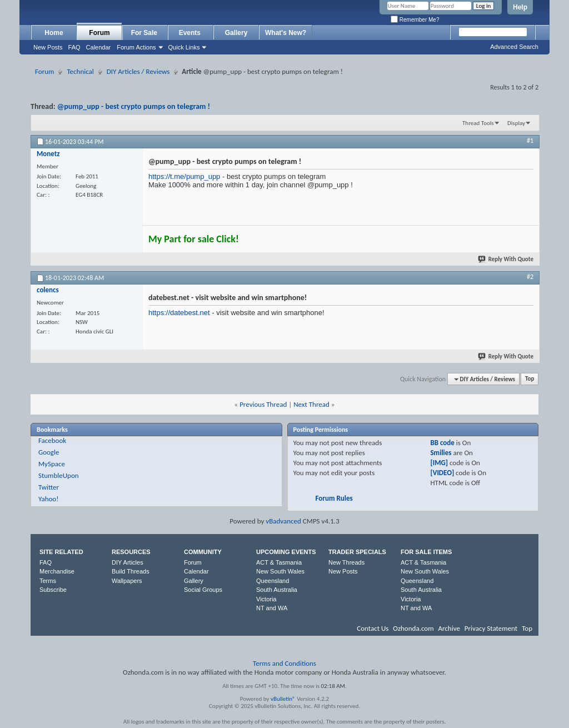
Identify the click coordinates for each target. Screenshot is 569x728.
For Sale (145, 33)
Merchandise (57, 571)
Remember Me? (415, 20)
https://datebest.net (179, 313)
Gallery (236, 33)
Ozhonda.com (413, 628)
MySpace (52, 464)
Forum (99, 33)
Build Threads (131, 571)
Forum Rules (334, 498)
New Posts (48, 47)
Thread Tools (478, 123)
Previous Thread (263, 404)
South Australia (277, 590)
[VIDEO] (442, 473)
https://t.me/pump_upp (184, 176)
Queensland (273, 581)
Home (54, 33)
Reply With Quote (506, 259)
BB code (442, 443)
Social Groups (203, 590)
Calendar (99, 47)
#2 (530, 277)
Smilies (441, 453)
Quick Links (184, 47)
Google (49, 452)
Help (520, 7)
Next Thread (311, 404)
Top (530, 379)
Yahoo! (49, 499)
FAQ (74, 47)
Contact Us (373, 628)
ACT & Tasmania (279, 562)
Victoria (266, 599)
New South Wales (280, 571)
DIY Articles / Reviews (138, 71)
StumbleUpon (59, 475)
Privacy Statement (491, 628)
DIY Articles (128, 562)
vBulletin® (283, 699)
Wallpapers (127, 581)
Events (191, 33)
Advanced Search (514, 47)
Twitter (49, 487)
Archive (449, 628)
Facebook (52, 440)
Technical (80, 71)
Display (516, 123)
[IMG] (439, 463)
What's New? (286, 33)
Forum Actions (136, 47)
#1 (530, 141)
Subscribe (53, 590)
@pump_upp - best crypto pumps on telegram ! (134, 106)
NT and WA (272, 608)
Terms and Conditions (284, 663)
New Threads (346, 562)
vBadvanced (283, 521)
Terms (48, 581)
